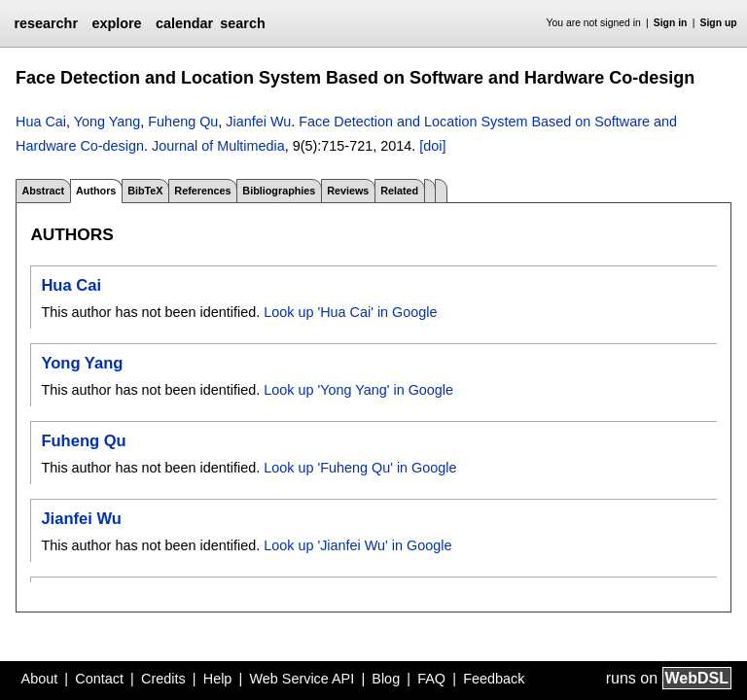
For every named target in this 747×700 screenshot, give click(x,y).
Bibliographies (279, 191)
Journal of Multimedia (218, 146)
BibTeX (145, 191)
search (242, 23)
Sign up (719, 23)
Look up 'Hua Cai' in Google (350, 312)
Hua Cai (41, 122)
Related (399, 191)
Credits (163, 679)
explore (116, 23)
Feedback (494, 679)
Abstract (43, 191)
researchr (46, 23)
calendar (184, 23)
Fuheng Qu (183, 122)
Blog (386, 679)
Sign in (671, 23)
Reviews (348, 191)
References (202, 191)
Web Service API (302, 679)
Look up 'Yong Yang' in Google (358, 390)
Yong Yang (107, 122)
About (40, 679)
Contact (99, 679)
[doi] (432, 146)
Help (218, 679)
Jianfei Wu (258, 122)
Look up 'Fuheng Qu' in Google (360, 468)
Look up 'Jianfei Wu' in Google (357, 545)
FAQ (431, 679)
